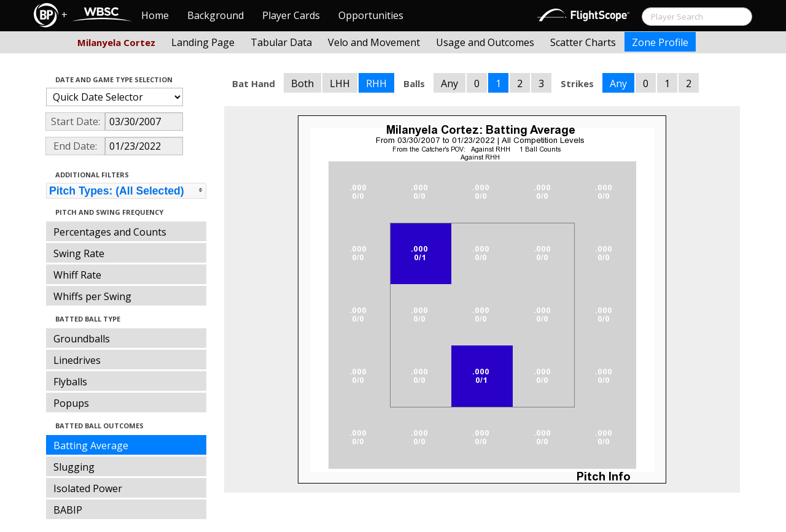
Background (216, 15)
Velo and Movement (374, 42)
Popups (71, 403)
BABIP (68, 510)
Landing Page (203, 42)
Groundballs (82, 339)
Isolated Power (88, 488)
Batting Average (91, 445)
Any (449, 83)
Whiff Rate (77, 275)
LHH (340, 83)
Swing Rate (79, 253)
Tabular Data (281, 42)
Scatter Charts (583, 42)
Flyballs (70, 382)
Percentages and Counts (110, 232)
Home (155, 15)
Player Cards (291, 15)
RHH (376, 83)
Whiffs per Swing (92, 296)
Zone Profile (660, 42)
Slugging (74, 467)
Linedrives (77, 360)
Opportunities (371, 15)
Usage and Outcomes (485, 42)
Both (302, 83)
